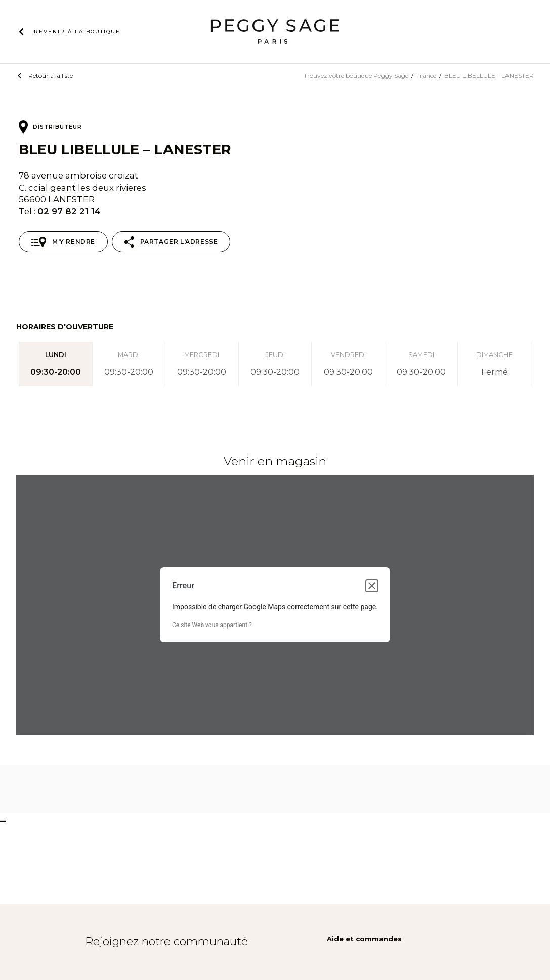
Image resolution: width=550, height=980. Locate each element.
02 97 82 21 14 (69, 211)
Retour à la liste (51, 76)
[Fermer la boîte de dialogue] (372, 586)
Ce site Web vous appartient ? (212, 625)
